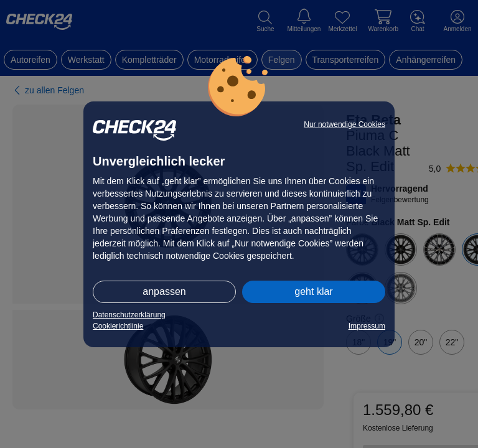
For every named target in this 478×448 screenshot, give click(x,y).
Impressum (367, 326)
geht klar (313, 292)
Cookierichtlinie (118, 326)
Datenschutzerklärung (129, 315)
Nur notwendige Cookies (344, 124)
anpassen (164, 292)
